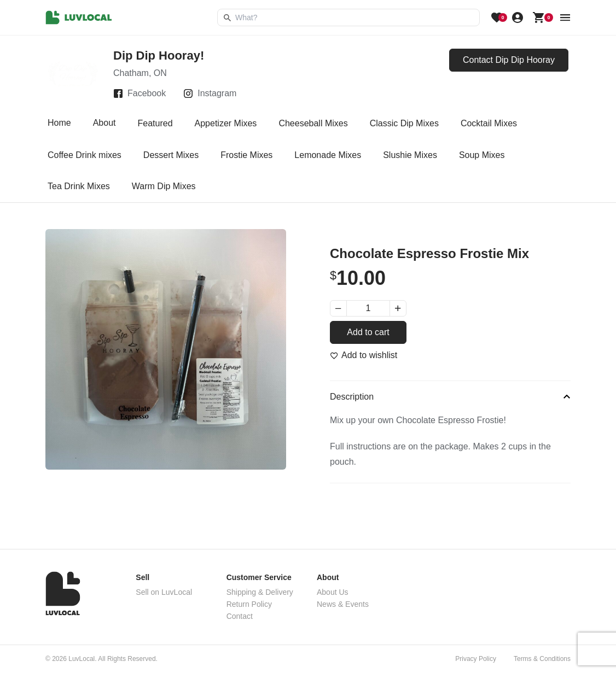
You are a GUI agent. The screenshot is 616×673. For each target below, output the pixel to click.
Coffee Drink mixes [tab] (85, 155)
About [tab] (104, 123)
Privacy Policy (476, 659)
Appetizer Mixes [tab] (226, 123)
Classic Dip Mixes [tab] (404, 123)
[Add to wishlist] (364, 355)
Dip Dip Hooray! (159, 55)
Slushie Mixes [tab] (410, 155)
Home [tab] (59, 123)
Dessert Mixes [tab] (171, 155)
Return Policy (249, 604)
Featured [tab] (155, 123)
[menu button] (565, 17)
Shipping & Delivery (260, 592)
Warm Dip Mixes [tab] (164, 186)
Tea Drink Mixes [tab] (79, 186)
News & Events (343, 604)
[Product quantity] (368, 308)
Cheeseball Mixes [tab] (313, 123)
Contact (240, 616)
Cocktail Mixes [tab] (489, 123)
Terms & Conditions (542, 659)
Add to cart (368, 332)
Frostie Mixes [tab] (246, 155)
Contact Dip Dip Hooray (509, 60)
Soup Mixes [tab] (482, 155)
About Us (333, 592)
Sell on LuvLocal (164, 592)
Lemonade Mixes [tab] (328, 155)
